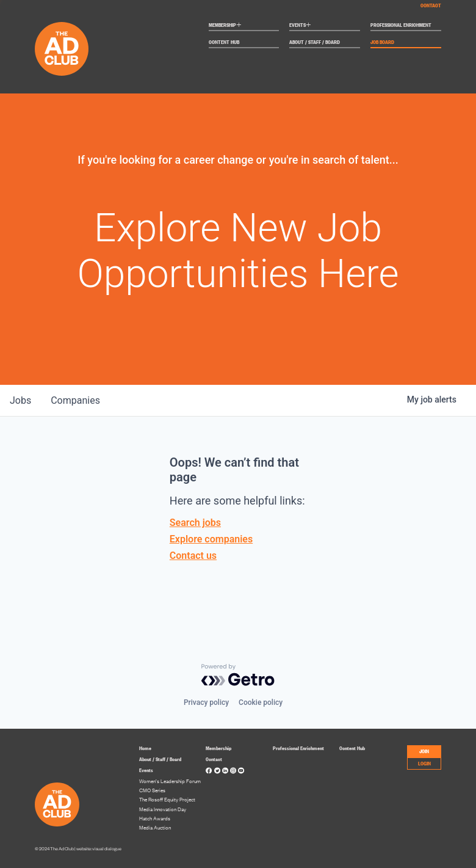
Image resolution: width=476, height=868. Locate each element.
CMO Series (152, 790)
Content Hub (224, 42)
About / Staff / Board (315, 42)
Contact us (193, 556)
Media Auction (155, 827)
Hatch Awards (155, 818)
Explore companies (211, 539)
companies (75, 400)
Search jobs (195, 523)
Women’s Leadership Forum (170, 781)
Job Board (382, 42)
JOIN (424, 751)
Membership (225, 26)
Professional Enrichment (401, 25)
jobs (20, 400)
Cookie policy (261, 702)
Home (145, 748)
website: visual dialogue (99, 849)
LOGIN (424, 763)
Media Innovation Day (163, 809)
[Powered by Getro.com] (238, 675)
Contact (431, 5)
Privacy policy (206, 702)
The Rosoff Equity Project (167, 799)
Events (300, 26)
